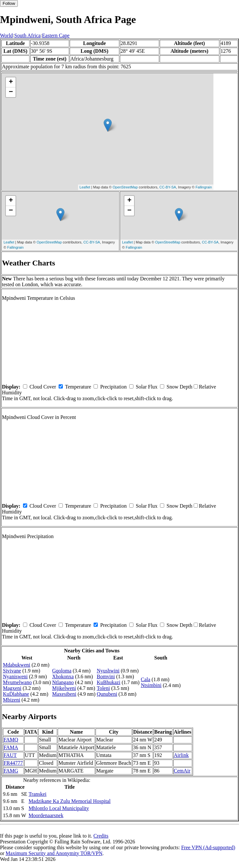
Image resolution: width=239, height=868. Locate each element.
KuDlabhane (16, 694)
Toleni (103, 688)
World (6, 35)
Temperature (78, 387)
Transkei (37, 794)
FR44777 (13, 763)
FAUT (10, 755)
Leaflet (85, 187)
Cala (146, 679)
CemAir (182, 771)
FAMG (11, 771)
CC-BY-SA (168, 187)
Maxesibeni (64, 694)
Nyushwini (108, 671)
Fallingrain (204, 187)
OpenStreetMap (125, 187)
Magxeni (12, 688)
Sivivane (12, 671)
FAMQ (11, 740)
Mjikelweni (64, 688)
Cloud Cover (43, 387)
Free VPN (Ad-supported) (208, 847)
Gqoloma (62, 671)
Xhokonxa (63, 676)
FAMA (11, 747)
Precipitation (113, 387)
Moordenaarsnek (46, 815)
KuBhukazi (109, 682)
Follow (9, 3)
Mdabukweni (17, 665)
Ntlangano (63, 682)
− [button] (11, 92)
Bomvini (106, 676)
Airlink (181, 755)
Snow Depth (179, 387)
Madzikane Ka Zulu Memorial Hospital (69, 801)
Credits (101, 836)
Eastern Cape (56, 35)
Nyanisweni (15, 676)
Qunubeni (107, 694)
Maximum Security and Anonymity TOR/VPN (54, 853)
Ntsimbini (151, 685)
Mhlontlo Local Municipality (59, 808)
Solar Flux (147, 387)
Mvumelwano (17, 682)
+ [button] (11, 82)
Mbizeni (11, 700)
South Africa (27, 35)
